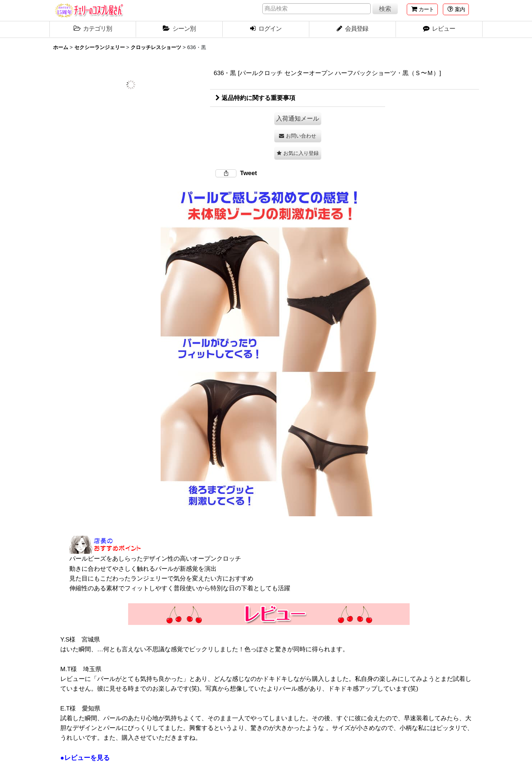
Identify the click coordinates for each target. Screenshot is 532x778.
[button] (456, 9)
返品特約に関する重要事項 (255, 98)
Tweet (248, 173)
